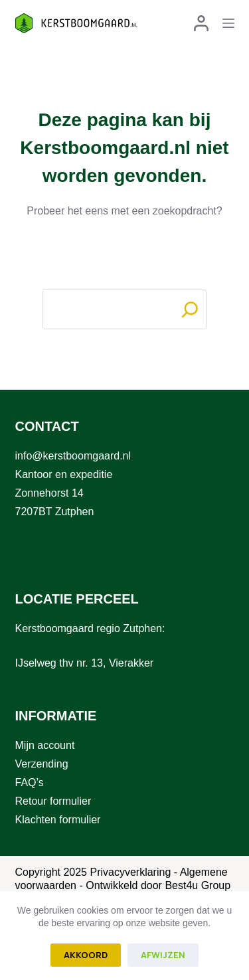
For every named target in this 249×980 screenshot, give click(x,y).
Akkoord (86, 955)
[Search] (190, 309)
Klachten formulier (58, 820)
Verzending (42, 764)
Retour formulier (53, 801)
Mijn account (45, 745)
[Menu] (228, 23)
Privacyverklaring (130, 872)
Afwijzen (163, 955)
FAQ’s (30, 782)
